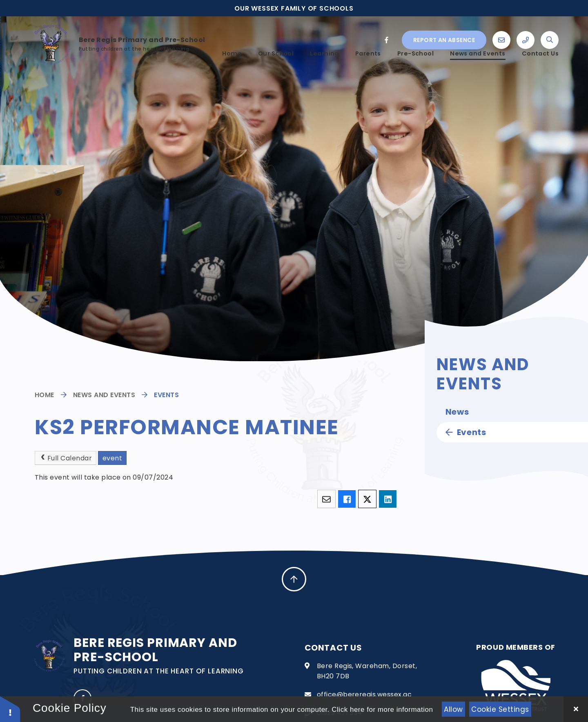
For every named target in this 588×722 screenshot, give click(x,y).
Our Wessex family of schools (294, 8)
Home (45, 395)
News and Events (104, 395)
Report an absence (444, 34)
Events (166, 395)
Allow (453, 709)
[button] (10, 709)
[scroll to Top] (294, 579)
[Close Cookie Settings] (576, 709)
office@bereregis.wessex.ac (364, 694)
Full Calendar (66, 458)
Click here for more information (382, 710)
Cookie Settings (500, 709)
